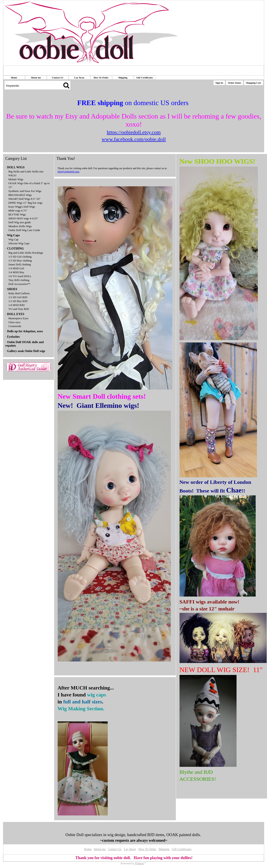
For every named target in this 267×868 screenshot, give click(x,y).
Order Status (234, 83)
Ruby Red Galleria (19, 293)
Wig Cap (13, 239)
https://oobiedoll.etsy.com (134, 132)
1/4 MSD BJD (17, 305)
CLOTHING (16, 249)
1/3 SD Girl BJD (18, 297)
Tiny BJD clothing (19, 280)
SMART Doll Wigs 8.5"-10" (25, 199)
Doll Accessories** (19, 284)
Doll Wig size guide (20, 222)
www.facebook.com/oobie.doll (134, 139)
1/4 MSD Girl (16, 268)
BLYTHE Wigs (17, 214)
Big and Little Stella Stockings (26, 253)
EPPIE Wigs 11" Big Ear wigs (26, 203)
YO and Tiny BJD (19, 309)
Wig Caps (13, 235)
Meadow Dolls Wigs (20, 226)
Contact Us (57, 78)
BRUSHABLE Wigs (20, 195)
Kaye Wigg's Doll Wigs (22, 207)
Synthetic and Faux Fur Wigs (25, 191)
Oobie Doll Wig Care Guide (24, 230)
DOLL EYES (16, 314)
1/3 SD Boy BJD (18, 301)
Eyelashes (13, 337)
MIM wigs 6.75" (18, 211)
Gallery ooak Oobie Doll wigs (26, 351)
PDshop (139, 863)
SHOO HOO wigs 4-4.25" (23, 218)
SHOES (12, 289)
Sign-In (219, 83)
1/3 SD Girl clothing (20, 257)
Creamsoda (15, 326)
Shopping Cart (253, 83)
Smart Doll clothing (20, 264)
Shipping (123, 78)
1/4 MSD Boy (16, 272)
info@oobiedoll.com (68, 172)
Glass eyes (14, 322)
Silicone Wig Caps (19, 243)
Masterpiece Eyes (18, 318)
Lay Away (79, 78)
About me (36, 78)
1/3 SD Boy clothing (20, 260)
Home (14, 78)
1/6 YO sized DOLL (20, 276)
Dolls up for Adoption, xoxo (25, 331)
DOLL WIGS (16, 167)
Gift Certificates (144, 78)
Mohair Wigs (16, 179)
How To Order (101, 78)
